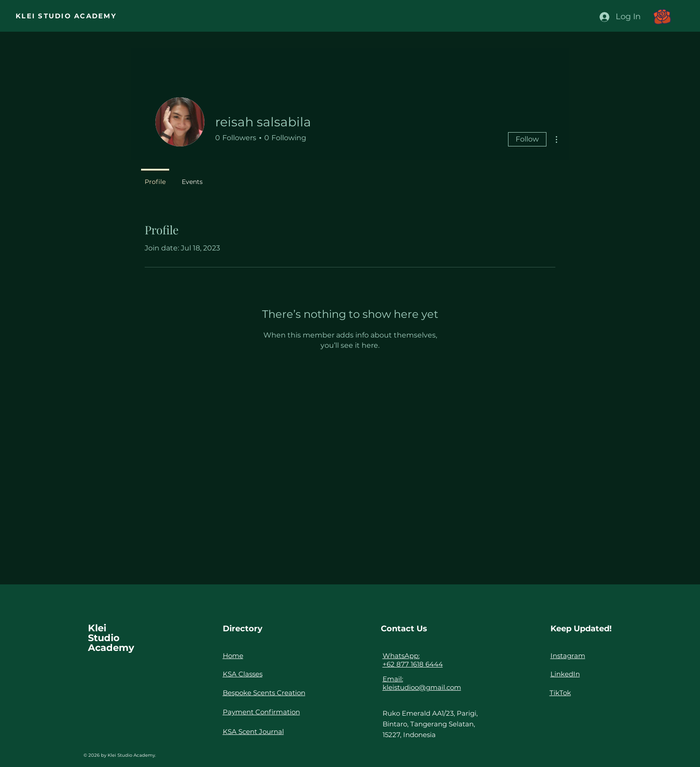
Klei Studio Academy (111, 638)
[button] (662, 17)
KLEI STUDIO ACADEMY (66, 16)
